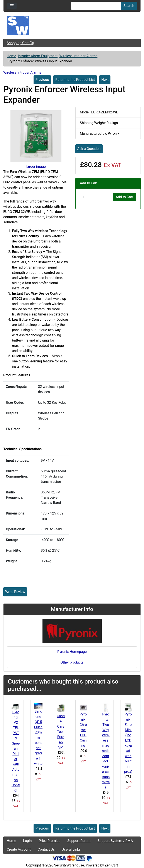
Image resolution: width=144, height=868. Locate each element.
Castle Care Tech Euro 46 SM (61, 732)
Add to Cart (125, 197)
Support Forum (79, 841)
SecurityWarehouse (69, 865)
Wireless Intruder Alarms (78, 56)
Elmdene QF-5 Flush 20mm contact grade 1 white (38, 738)
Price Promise (50, 841)
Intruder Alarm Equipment (38, 56)
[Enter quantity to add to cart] (97, 197)
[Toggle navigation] (12, 6)
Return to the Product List (75, 80)
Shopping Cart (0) (20, 43)
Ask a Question (89, 149)
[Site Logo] (72, 25)
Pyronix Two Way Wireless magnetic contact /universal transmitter (106, 751)
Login (27, 841)
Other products (72, 662)
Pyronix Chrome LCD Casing (83, 730)
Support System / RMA (115, 841)
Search (129, 6)
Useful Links (71, 849)
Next (105, 80)
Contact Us (46, 849)
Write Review (15, 592)
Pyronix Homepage (72, 652)
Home (11, 56)
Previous (42, 80)
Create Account (19, 849)
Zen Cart (111, 865)
